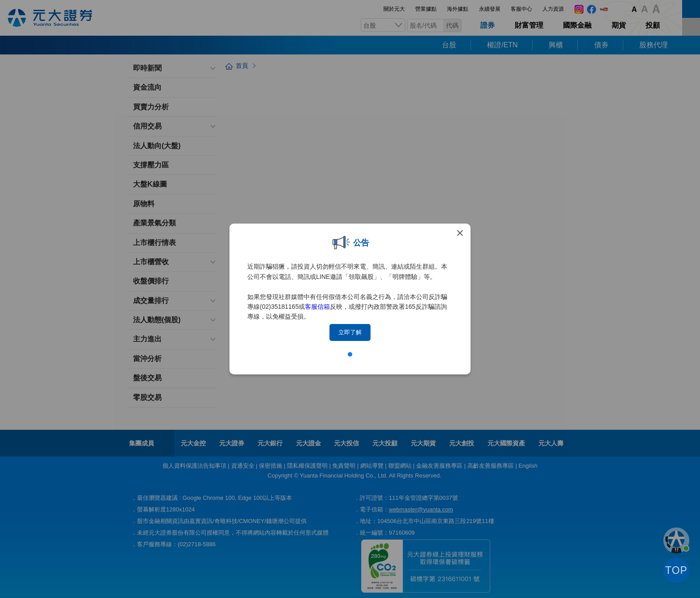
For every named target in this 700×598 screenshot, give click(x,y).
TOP (676, 570)
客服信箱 (317, 307)
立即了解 (350, 332)
